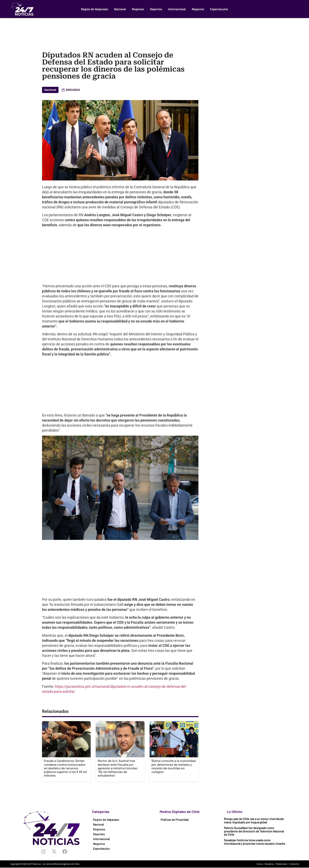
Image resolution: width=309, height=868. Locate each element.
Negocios (198, 9)
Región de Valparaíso (95, 9)
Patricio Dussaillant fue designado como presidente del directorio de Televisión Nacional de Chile (254, 831)
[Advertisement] (155, 29)
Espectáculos (219, 9)
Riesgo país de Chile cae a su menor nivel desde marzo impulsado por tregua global (254, 821)
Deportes (156, 9)
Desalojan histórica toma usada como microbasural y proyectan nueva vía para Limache (255, 842)
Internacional (177, 9)
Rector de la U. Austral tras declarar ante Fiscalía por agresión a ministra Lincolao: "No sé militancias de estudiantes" (118, 768)
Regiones (138, 9)
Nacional (120, 9)
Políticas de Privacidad (175, 820)
